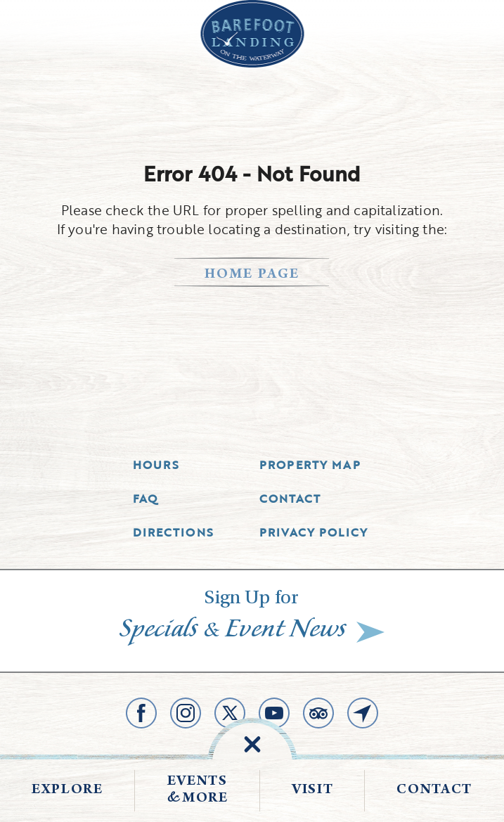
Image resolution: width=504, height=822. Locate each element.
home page (252, 275)
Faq (146, 499)
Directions (174, 532)
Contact (290, 499)
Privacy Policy (314, 532)
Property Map (310, 465)
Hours (156, 465)
